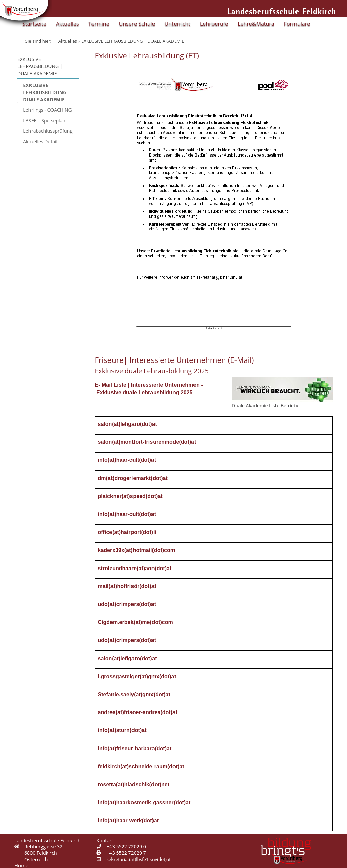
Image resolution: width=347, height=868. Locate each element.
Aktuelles (67, 24)
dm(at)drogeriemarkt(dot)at (133, 478)
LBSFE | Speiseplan (44, 120)
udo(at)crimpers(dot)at (127, 604)
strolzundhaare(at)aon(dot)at (135, 568)
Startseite (34, 24)
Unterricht (178, 24)
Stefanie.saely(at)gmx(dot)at (134, 694)
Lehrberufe (214, 24)
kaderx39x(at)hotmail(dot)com (137, 550)
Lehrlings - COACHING (47, 110)
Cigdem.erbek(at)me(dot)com (136, 622)
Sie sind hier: (38, 41)
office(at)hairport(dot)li (127, 532)
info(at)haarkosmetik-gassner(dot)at (144, 802)
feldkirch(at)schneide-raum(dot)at (141, 767)
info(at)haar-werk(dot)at (128, 820)
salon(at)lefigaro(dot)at (127, 424)
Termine (99, 24)
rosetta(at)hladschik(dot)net (134, 784)
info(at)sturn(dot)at (122, 730)
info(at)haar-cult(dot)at (127, 460)
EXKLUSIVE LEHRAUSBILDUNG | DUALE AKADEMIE (47, 92)
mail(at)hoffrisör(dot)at (127, 586)
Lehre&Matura (256, 24)
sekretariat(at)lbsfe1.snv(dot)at (139, 859)
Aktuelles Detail (40, 141)
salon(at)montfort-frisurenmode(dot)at (147, 442)
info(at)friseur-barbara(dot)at (135, 749)
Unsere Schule (137, 24)
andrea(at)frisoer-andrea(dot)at (138, 712)
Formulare (297, 24)
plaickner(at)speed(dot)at (130, 496)
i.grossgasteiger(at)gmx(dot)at (137, 676)
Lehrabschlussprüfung (48, 131)
